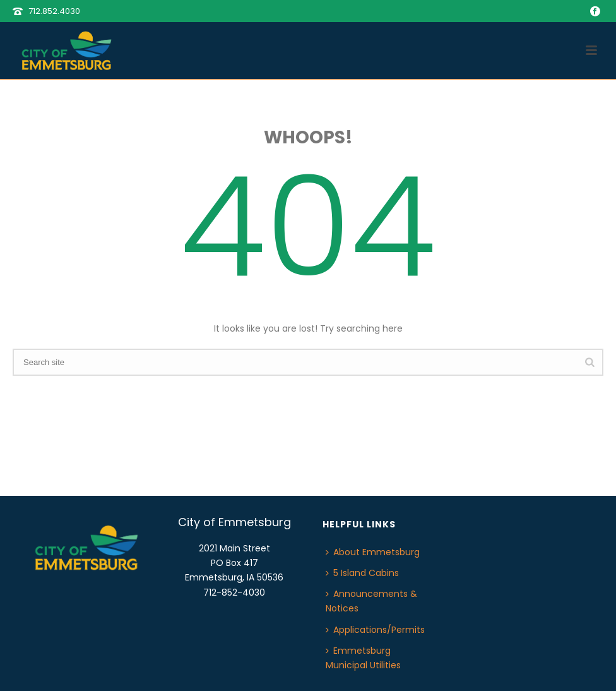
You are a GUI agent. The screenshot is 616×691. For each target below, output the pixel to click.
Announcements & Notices (371, 601)
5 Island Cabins (362, 573)
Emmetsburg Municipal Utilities (363, 658)
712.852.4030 (54, 11)
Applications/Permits (375, 630)
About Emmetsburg (373, 552)
